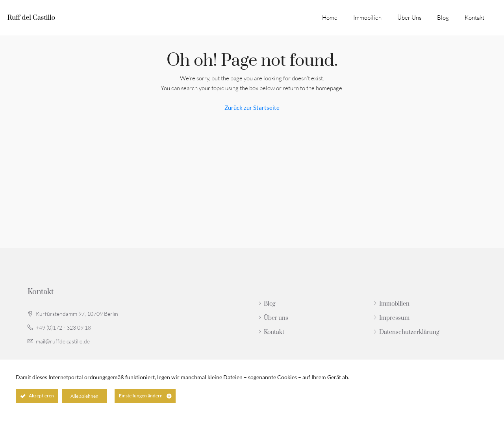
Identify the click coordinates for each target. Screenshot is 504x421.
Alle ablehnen (84, 396)
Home (330, 18)
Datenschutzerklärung (409, 332)
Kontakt (474, 18)
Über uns (409, 18)
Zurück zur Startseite (252, 108)
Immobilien (367, 18)
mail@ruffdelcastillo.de (63, 341)
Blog (443, 18)
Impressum (394, 318)
